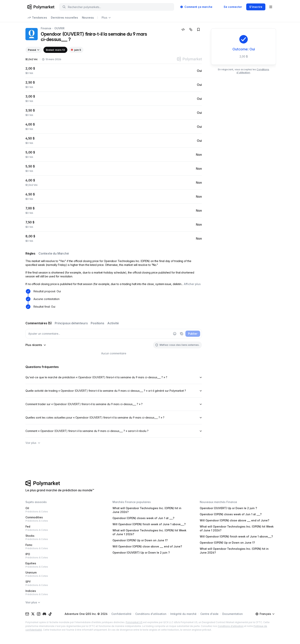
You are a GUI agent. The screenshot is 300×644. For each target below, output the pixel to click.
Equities (63, 565)
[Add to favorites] (198, 29)
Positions (97, 323)
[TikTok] (50, 614)
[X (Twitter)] (33, 614)
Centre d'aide (209, 614)
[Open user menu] (271, 7)
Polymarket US (134, 622)
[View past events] (34, 50)
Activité (113, 323)
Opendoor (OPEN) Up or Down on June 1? (140, 540)
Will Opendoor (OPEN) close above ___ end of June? (147, 546)
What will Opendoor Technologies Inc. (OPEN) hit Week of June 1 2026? (149, 532)
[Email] (27, 614)
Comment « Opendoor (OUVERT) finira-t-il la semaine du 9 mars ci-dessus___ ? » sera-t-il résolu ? (114, 431)
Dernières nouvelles (64, 18)
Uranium (63, 574)
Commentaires (39, 323)
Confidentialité (121, 614)
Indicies (63, 593)
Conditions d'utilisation (151, 614)
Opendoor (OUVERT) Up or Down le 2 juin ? (141, 553)
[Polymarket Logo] (41, 7)
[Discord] (44, 614)
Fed (63, 528)
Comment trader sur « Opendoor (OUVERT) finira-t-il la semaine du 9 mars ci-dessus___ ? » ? (114, 404)
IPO (63, 556)
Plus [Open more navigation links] (106, 18)
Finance (46, 28)
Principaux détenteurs (71, 323)
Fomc (63, 547)
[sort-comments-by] (36, 345)
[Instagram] (39, 614)
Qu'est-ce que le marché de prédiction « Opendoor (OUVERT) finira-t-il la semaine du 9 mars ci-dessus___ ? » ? (114, 377)
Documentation (233, 614)
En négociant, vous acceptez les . (244, 71)
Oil (63, 510)
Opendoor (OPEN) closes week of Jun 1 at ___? (143, 518)
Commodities (63, 519)
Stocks (63, 537)
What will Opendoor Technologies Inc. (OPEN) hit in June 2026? (147, 510)
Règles (30, 253)
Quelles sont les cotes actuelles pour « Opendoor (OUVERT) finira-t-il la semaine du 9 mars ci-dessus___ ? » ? (114, 417)
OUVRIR (59, 28)
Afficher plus (192, 284)
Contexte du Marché (54, 253)
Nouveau (88, 18)
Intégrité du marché (183, 614)
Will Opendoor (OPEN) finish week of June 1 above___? (149, 524)
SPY (63, 583)
